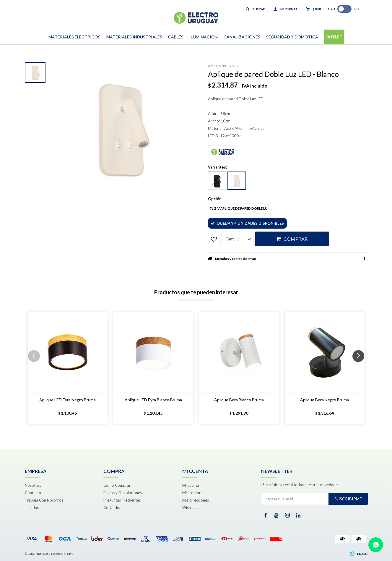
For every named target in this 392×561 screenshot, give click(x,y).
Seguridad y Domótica (292, 37)
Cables (176, 37)
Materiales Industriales (134, 37)
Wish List (190, 507)
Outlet (334, 37)
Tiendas (32, 507)
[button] (361, 368)
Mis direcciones (196, 500)
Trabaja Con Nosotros (44, 500)
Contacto (33, 493)
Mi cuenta (191, 485)
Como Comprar (117, 485)
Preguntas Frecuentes (122, 500)
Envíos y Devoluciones (123, 493)
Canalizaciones (242, 37)
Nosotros (33, 485)
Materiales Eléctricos (74, 37)
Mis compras (193, 493)
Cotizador (112, 507)
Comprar (296, 239)
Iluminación (204, 37)
